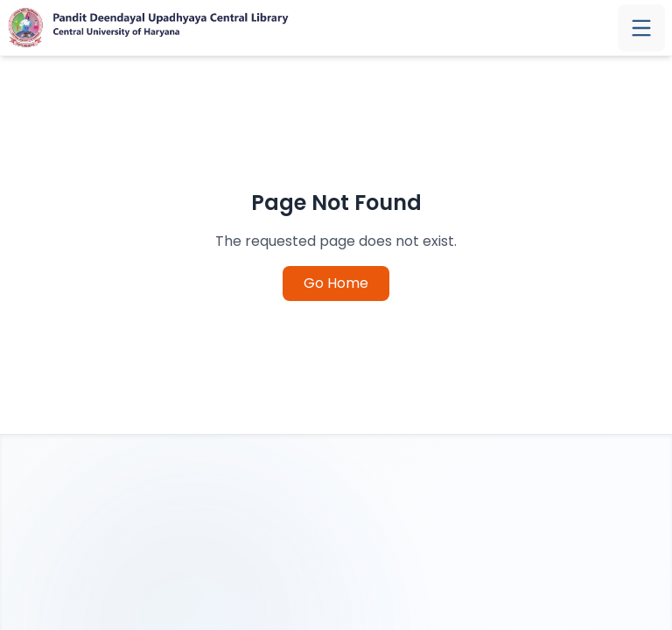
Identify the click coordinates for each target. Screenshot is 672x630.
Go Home (336, 283)
